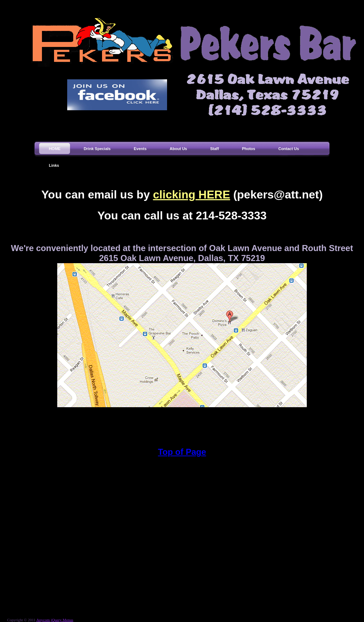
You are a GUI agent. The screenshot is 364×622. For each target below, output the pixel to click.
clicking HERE (191, 195)
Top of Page (182, 452)
